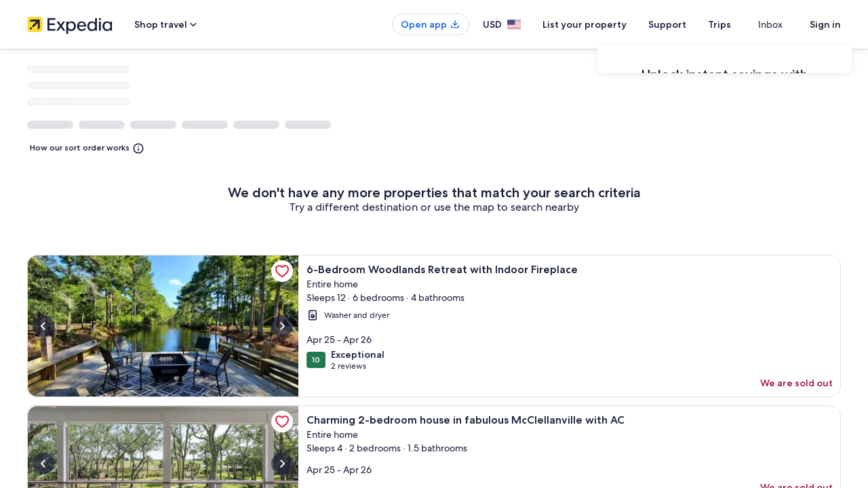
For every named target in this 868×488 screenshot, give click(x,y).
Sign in (825, 24)
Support (692, 24)
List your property (609, 24)
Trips (744, 24)
